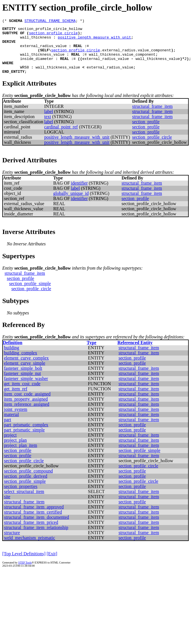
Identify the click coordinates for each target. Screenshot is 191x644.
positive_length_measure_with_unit (94, 41)
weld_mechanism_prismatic (30, 548)
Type (92, 353)
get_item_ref (16, 399)
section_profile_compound (28, 481)
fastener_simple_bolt (23, 378)
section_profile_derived (26, 486)
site (7, 507)
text (48, 127)
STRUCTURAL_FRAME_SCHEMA (50, 21)
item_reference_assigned (27, 414)
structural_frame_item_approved (34, 517)
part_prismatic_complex (26, 435)
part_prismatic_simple (24, 440)
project (10, 445)
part (8, 430)
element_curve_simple (25, 373)
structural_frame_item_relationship (36, 538)
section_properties (21, 497)
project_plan (15, 450)
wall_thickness (35, 41)
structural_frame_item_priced (31, 533)
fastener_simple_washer (26, 389)
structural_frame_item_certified (33, 522)
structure (12, 543)
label (49, 122)
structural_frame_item (152, 117)
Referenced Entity (135, 353)
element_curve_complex (26, 368)
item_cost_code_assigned (27, 404)
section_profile (146, 132)
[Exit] (52, 564)
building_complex (20, 363)
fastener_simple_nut (22, 384)
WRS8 (24, 76)
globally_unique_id (71, 204)
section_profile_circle (54, 35)
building (12, 358)
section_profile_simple (30, 294)
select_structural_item (24, 502)
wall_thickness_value (42, 61)
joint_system (16, 420)
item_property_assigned (26, 409)
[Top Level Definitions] (24, 564)
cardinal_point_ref (61, 137)
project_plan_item (20, 456)
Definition (13, 353)
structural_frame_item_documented (36, 527)
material (11, 425)
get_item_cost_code (22, 394)
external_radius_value (43, 51)
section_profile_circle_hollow (50, 30)
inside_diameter (37, 66)
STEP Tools (25, 573)
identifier (79, 193)
